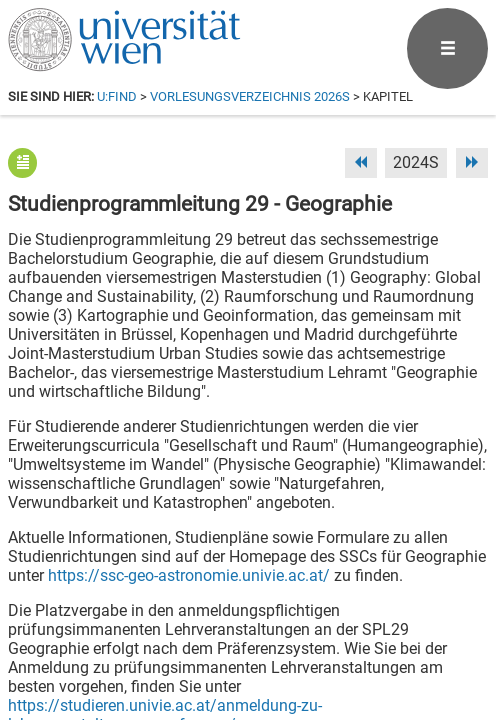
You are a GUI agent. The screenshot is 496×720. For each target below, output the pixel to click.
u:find (117, 96)
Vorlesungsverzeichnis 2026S (250, 96)
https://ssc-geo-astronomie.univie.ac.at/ (189, 575)
